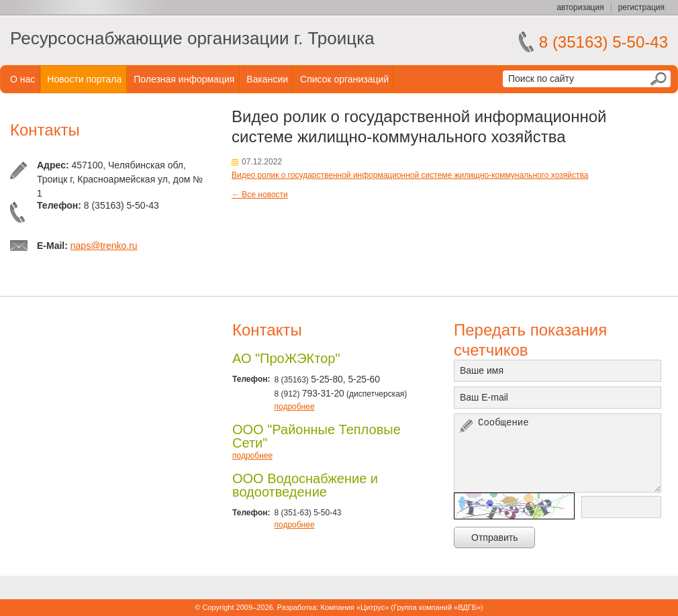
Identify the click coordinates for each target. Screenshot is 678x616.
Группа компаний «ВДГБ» (437, 607)
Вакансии (267, 79)
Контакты (45, 130)
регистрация (641, 7)
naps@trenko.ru (104, 246)
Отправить (494, 537)
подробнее (294, 407)
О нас (22, 79)
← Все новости (260, 195)
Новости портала (84, 79)
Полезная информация (184, 79)
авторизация (580, 7)
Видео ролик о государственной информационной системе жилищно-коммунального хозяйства (410, 175)
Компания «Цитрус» (354, 607)
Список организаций (344, 79)
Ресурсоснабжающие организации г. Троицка (192, 38)
